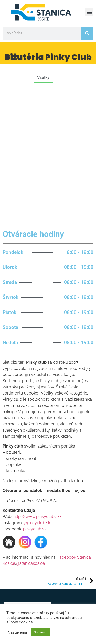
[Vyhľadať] (87, 33)
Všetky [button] (43, 78)
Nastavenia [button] (17, 632)
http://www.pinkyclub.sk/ (38, 381)
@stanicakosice (30, 428)
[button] (89, 12)
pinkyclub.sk (35, 393)
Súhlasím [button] (41, 632)
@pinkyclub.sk (37, 387)
